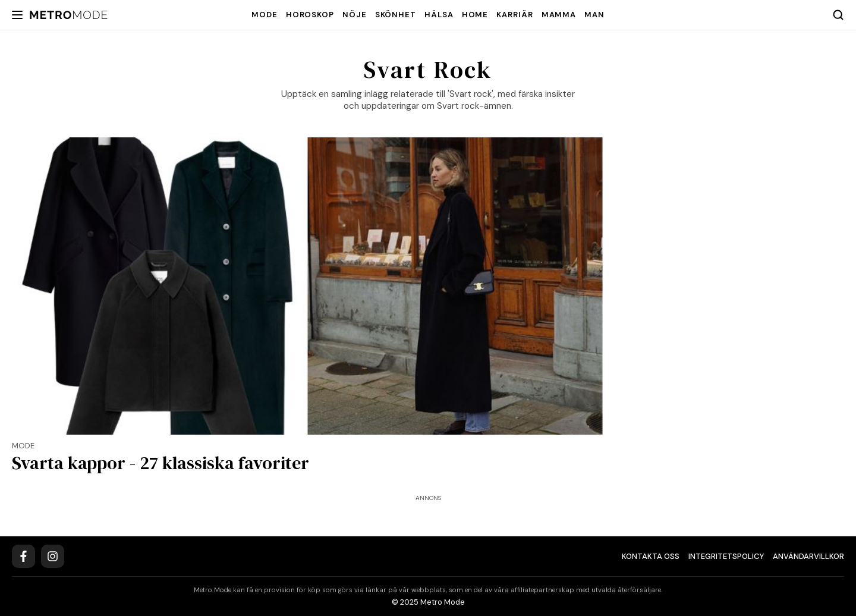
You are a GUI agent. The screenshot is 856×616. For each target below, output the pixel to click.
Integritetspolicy (726, 556)
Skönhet (396, 15)
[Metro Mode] (69, 15)
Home (475, 15)
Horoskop (310, 15)
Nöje (355, 15)
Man (594, 15)
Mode (265, 15)
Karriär (514, 15)
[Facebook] (23, 556)
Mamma (559, 15)
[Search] (838, 15)
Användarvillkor (808, 556)
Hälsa (439, 15)
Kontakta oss (651, 556)
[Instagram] (53, 556)
